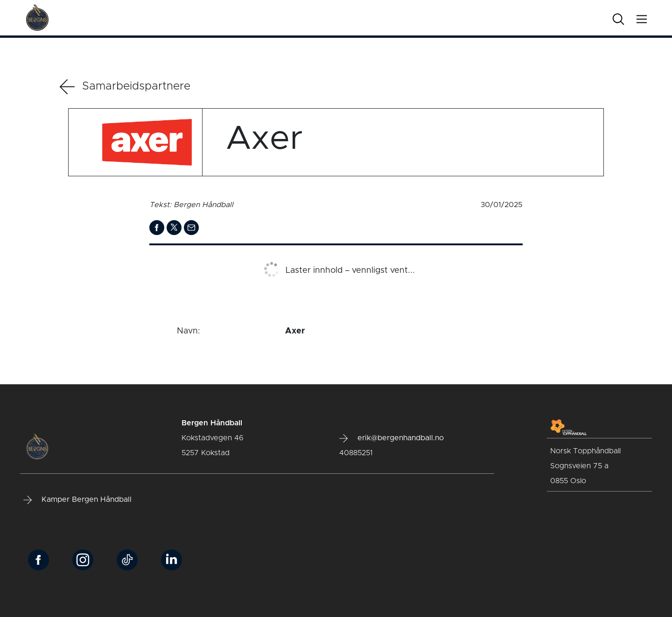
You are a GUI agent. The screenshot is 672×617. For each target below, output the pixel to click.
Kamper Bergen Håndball (77, 500)
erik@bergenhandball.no (392, 438)
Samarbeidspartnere (125, 87)
